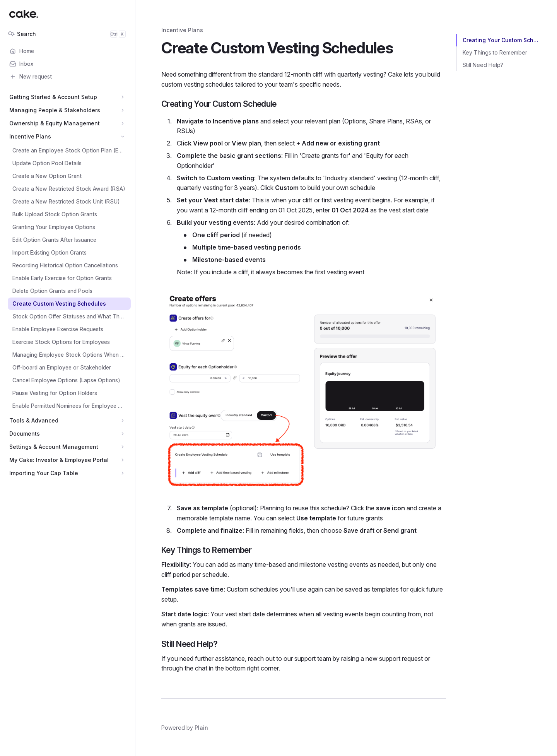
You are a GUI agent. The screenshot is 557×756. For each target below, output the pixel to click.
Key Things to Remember (495, 52)
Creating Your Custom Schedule (502, 40)
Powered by (185, 728)
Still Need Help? (483, 65)
